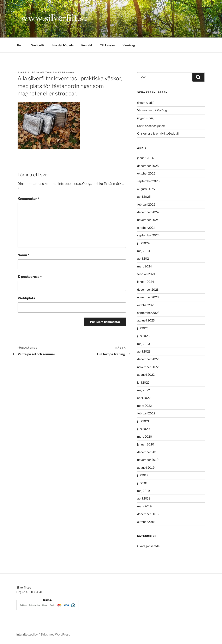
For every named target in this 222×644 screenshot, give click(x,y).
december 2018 (148, 514)
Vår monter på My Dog (152, 110)
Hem (20, 45)
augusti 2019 (146, 468)
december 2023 (148, 289)
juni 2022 (143, 382)
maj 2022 (143, 390)
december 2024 (148, 212)
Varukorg (129, 45)
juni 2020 (143, 429)
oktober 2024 (146, 228)
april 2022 (144, 398)
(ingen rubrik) (146, 103)
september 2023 (148, 313)
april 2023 (144, 351)
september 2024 (148, 235)
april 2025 (144, 197)
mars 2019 (144, 506)
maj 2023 (144, 344)
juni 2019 (143, 483)
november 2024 (148, 220)
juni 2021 (143, 421)
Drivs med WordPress (55, 634)
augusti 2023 (146, 320)
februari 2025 (146, 204)
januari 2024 (146, 282)
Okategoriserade (148, 546)
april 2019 (144, 498)
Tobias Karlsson (60, 72)
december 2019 (148, 452)
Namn (23, 255)
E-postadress (30, 277)
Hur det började (63, 45)
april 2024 (144, 258)
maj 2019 (143, 491)
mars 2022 (144, 406)
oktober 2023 (146, 305)
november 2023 (148, 297)
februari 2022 (146, 413)
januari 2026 (146, 158)
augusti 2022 (146, 375)
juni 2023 (143, 336)
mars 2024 (145, 266)
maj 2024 (144, 251)
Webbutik (38, 45)
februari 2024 (146, 274)
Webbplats (26, 298)
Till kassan (107, 45)
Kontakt (87, 45)
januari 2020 (146, 444)
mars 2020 (145, 436)
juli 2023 (143, 328)
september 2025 (148, 181)
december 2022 (148, 359)
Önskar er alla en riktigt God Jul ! (158, 133)
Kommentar (28, 199)
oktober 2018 (146, 522)
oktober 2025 (146, 173)
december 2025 (148, 166)
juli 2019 (143, 475)
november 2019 (148, 460)
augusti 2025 (146, 189)
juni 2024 (143, 243)
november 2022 (148, 367)
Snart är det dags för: (151, 126)
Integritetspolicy (27, 634)
